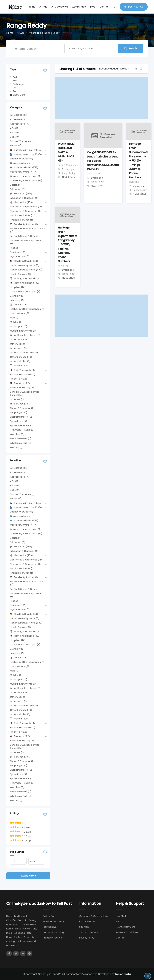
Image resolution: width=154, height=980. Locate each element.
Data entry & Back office (26, 180)
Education (18, 189)
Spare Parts (19, 421)
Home (32, 7)
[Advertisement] (101, 98)
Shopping (19, 412)
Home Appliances (25, 283)
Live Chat (121, 916)
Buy (15, 81)
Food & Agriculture (25, 224)
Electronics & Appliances (27, 207)
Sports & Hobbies (23, 425)
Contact (105, 7)
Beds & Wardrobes (22, 141)
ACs (14, 128)
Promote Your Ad (52, 938)
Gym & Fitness (20, 257)
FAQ (118, 921)
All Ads (43, 7)
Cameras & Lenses (23, 163)
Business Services (22, 159)
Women (16, 447)
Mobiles (16, 322)
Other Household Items (25, 335)
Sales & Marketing (22, 387)
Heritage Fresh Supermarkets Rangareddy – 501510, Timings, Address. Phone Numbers (139, 161)
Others (19, 366)
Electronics (21, 202)
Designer (17, 185)
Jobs (19, 305)
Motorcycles (19, 326)
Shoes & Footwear (22, 408)
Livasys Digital (123, 974)
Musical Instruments (23, 331)
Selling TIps (49, 916)
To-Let (17, 91)
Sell (15, 77)
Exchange (18, 84)
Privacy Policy (87, 938)
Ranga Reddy (69, 173)
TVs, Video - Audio (22, 430)
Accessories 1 (20, 124)
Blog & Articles (87, 921)
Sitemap (84, 927)
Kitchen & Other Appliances (27, 309)
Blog (93, 7)
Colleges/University (24, 172)
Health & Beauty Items (25, 265)
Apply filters (28, 876)
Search (131, 49)
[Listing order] (115, 69)
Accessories (19, 119)
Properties (19, 379)
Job (15, 87)
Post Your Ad (134, 7)
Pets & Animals (23, 370)
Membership (50, 927)
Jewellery (17, 296)
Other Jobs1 (18, 348)
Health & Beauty (24, 261)
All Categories (60, 7)
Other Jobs (19, 339)
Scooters (17, 399)
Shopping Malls (21, 417)
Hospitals (18, 287)
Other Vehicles (20, 361)
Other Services (21, 357)
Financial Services (22, 220)
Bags (15, 132)
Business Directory (26, 154)
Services (21, 404)
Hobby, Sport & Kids (25, 278)
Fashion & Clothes (23, 215)
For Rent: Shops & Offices (26, 236)
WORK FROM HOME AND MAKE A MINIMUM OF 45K (66, 152)
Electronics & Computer (25, 211)
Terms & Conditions (127, 932)
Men (14, 318)
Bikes (16, 146)
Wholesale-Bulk (21, 439)
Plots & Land (93, 174)
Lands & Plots (20, 313)
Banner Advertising (53, 932)
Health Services (20, 274)
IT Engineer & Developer (25, 291)
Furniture (18, 252)
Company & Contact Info (93, 916)
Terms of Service (89, 932)
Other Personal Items (24, 353)
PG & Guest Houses (23, 374)
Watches (17, 434)
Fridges (16, 248)
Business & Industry (26, 150)
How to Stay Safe (126, 927)
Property (21, 383)
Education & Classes (24, 198)
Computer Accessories (25, 176)
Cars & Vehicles (24, 167)
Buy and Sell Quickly (54, 921)
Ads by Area (79, 7)
